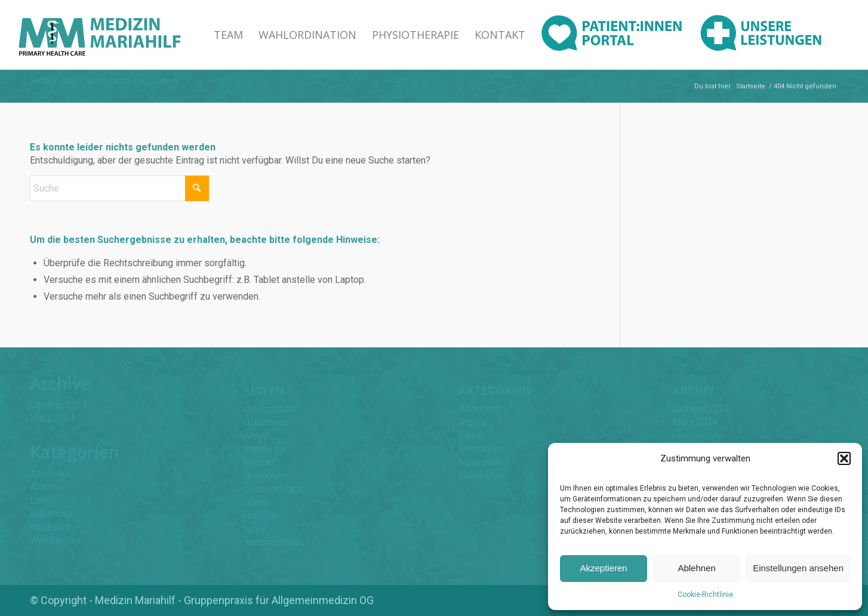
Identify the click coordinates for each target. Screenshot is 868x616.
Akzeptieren (603, 568)
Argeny (44, 487)
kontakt (259, 462)
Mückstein (52, 527)
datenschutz (270, 409)
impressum (268, 449)
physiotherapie (275, 489)
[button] (844, 458)
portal (256, 502)
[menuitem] (228, 35)
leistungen (266, 475)
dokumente (267, 422)
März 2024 (53, 418)
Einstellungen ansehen (798, 568)
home (256, 435)
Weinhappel (54, 540)
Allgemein (51, 474)
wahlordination (274, 542)
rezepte (261, 515)
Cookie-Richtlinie (705, 595)
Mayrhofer (51, 514)
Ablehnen (696, 568)
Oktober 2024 (59, 405)
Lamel (43, 500)
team (255, 529)
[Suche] (119, 188)
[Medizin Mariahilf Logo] (99, 35)
